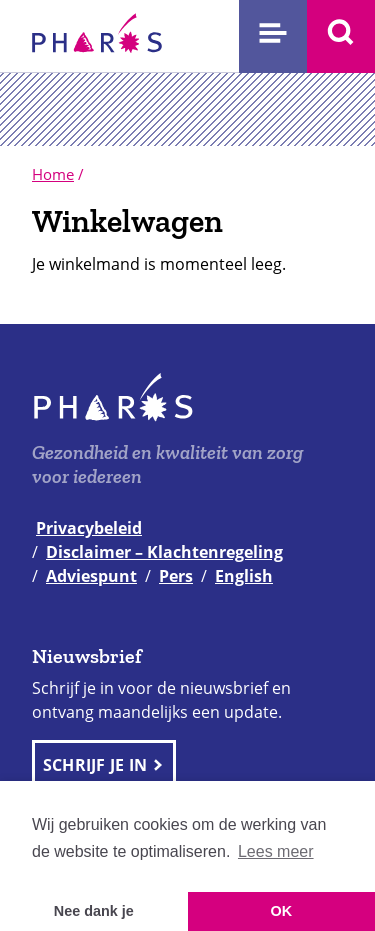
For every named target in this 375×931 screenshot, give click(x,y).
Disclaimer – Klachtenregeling (164, 552)
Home (53, 174)
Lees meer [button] (276, 851)
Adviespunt (91, 576)
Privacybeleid (89, 528)
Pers (176, 576)
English (244, 576)
